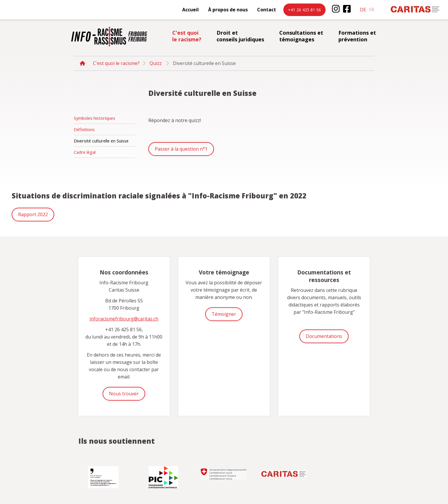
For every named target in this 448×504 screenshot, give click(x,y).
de (363, 10)
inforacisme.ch (109, 36)
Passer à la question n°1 (181, 149)
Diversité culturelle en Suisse (101, 141)
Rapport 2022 (33, 214)
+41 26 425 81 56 (304, 10)
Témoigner (224, 314)
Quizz (156, 63)
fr (372, 10)
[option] (104, 475)
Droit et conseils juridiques (240, 36)
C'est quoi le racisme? (187, 36)
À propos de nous (228, 10)
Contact (267, 10)
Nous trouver (124, 394)
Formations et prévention (357, 36)
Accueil (190, 10)
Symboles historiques (94, 118)
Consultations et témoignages (301, 36)
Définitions (84, 129)
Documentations (324, 336)
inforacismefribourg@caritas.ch (124, 319)
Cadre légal (85, 152)
